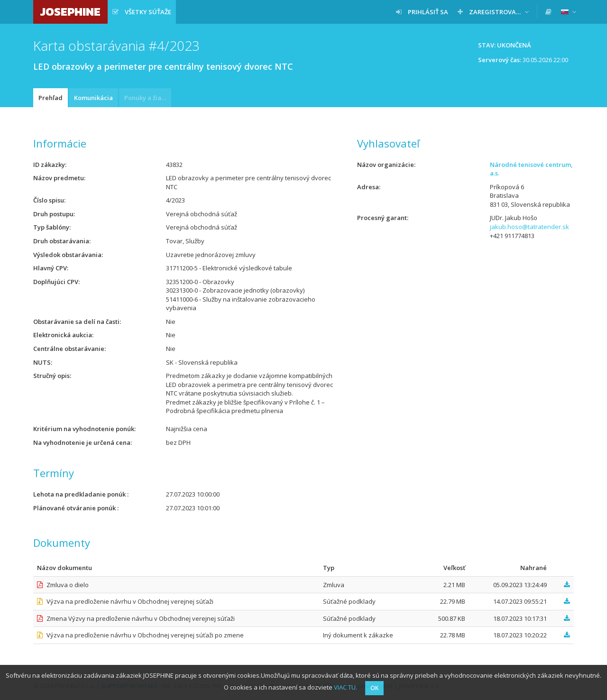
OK (374, 688)
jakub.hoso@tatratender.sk (529, 227)
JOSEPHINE (70, 12)
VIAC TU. (345, 687)
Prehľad (51, 98)
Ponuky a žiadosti (148, 98)
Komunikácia (93, 98)
